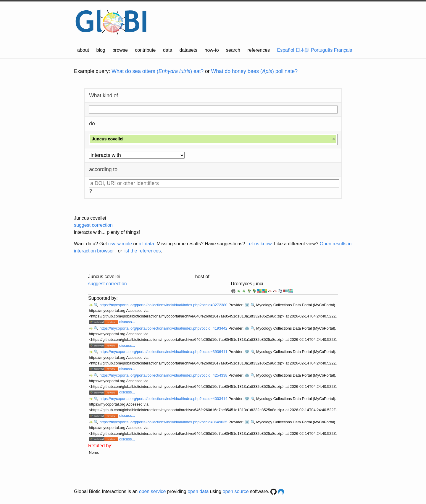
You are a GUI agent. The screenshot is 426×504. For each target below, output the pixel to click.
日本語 (303, 50)
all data (146, 244)
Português (322, 50)
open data (198, 491)
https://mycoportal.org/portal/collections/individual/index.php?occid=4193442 (164, 328)
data (168, 50)
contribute (145, 50)
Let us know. (260, 244)
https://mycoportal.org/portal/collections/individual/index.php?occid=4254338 (164, 375)
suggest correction (93, 225)
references (259, 50)
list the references (142, 251)
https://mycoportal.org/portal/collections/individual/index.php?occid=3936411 (164, 352)
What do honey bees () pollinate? (254, 71)
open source (236, 491)
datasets (188, 50)
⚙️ (247, 305)
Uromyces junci (247, 284)
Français (343, 50)
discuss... (127, 322)
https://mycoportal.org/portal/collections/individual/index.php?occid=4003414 (164, 399)
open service (153, 491)
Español (286, 50)
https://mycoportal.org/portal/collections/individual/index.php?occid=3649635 (164, 422)
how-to (212, 50)
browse (120, 50)
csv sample (120, 244)
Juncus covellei (90, 218)
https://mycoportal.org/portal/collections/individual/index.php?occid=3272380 (164, 305)
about (83, 50)
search (233, 50)
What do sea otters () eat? (158, 71)
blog (101, 50)
